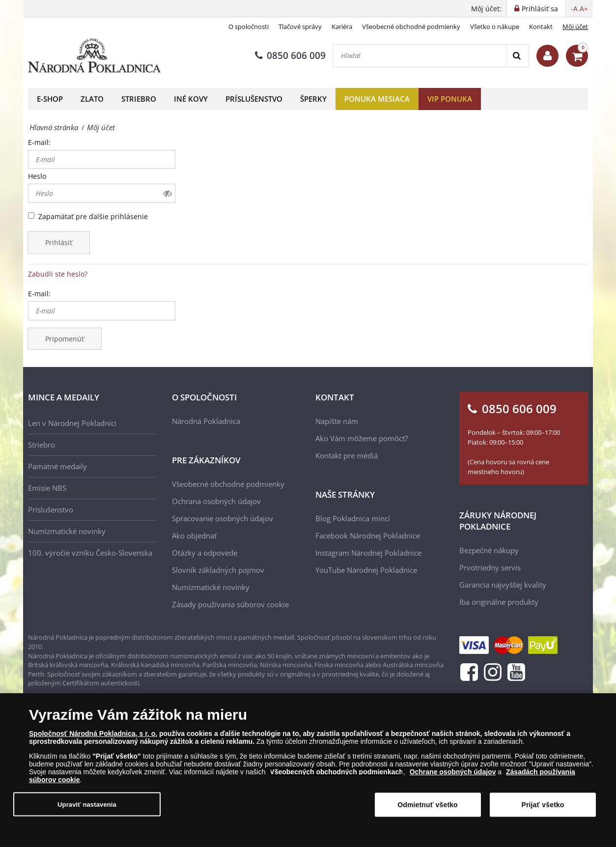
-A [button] (574, 9)
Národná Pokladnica (206, 421)
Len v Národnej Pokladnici (72, 423)
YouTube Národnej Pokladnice (366, 570)
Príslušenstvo (254, 99)
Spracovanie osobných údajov (223, 518)
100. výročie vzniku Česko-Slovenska (90, 553)
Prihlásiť (59, 242)
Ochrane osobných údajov (453, 772)
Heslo (37, 176)
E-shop (50, 99)
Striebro (139, 99)
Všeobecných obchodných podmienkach (336, 772)
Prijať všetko (543, 805)
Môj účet (575, 27)
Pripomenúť (65, 339)
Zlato (92, 99)
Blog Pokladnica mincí (353, 518)
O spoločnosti (249, 27)
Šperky (313, 99)
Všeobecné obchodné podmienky (411, 27)
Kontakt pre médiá (347, 455)
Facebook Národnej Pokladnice (368, 536)
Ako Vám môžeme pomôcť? (362, 438)
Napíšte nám (337, 421)
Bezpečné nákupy (489, 550)
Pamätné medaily (57, 466)
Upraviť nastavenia (87, 804)
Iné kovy (191, 99)
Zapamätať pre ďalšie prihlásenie (93, 216)
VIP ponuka (450, 99)
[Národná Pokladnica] (94, 56)
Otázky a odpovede (205, 553)
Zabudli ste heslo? (58, 274)
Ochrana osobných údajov (216, 501)
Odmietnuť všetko (428, 805)
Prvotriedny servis (490, 567)
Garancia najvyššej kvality (503, 585)
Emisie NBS (47, 488)
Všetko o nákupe (495, 27)
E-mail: (39, 142)
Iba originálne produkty (499, 602)
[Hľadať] (420, 56)
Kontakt (541, 27)
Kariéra (342, 27)
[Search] (518, 56)
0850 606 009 (290, 56)
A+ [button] (584, 9)
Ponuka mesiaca (377, 99)
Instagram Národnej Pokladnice (368, 553)
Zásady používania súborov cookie (230, 604)
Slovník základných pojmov (218, 570)
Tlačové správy (300, 27)
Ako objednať (194, 536)
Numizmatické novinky (67, 531)
